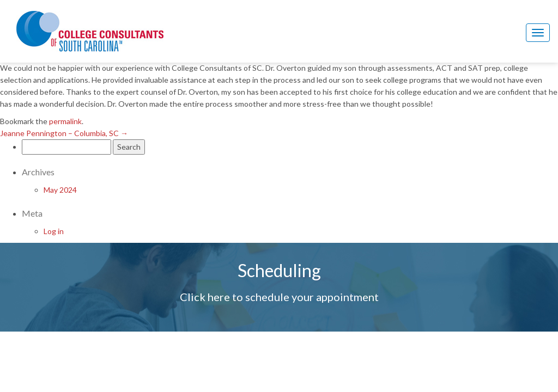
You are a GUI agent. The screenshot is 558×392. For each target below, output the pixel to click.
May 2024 (60, 190)
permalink (65, 121)
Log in (54, 231)
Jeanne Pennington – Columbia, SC (64, 133)
